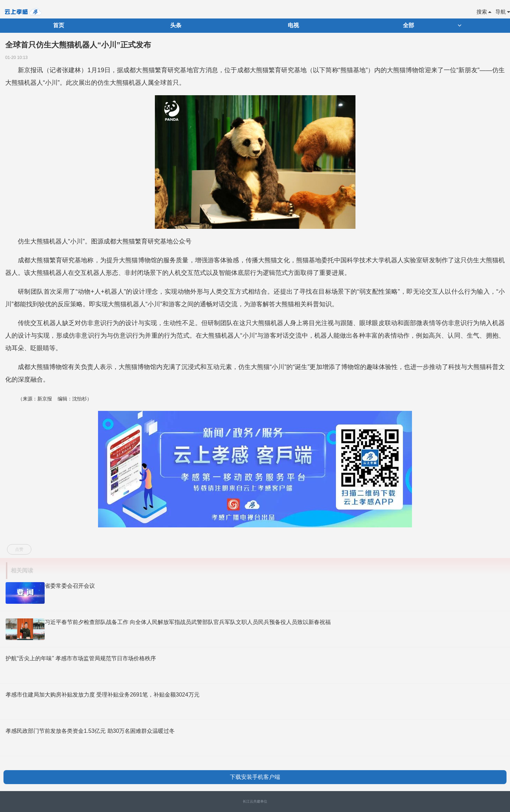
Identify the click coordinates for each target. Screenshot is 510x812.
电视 (293, 25)
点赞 (19, 549)
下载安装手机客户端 (255, 777)
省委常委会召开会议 (70, 586)
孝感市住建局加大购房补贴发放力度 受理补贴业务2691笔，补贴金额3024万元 (103, 695)
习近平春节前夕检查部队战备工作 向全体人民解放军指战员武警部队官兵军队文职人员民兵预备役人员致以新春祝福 (188, 622)
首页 (59, 25)
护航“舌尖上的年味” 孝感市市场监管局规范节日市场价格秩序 (81, 658)
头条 (176, 25)
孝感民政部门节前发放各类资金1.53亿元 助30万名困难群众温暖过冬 (90, 731)
